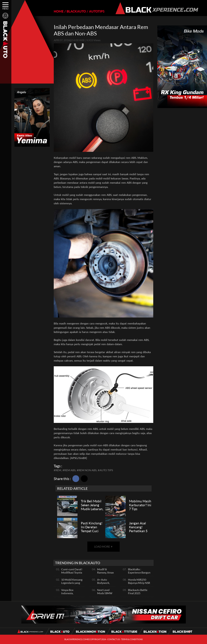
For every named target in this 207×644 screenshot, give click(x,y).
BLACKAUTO (76, 11)
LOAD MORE (104, 546)
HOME (59, 11)
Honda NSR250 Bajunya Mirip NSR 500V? (139, 583)
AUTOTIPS (97, 11)
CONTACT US (114, 639)
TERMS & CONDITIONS (132, 639)
